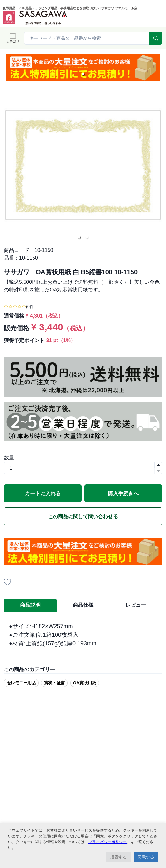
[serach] (156, 38)
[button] (83, 74)
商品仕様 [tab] (83, 605)
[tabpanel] (83, 635)
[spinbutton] (83, 468)
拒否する (118, 857)
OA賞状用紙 (85, 683)
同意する (146, 857)
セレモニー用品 (21, 683)
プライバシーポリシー (108, 842)
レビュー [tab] (136, 605)
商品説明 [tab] (30, 605)
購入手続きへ (123, 494)
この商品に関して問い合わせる (83, 516)
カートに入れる (43, 494)
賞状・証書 (54, 683)
